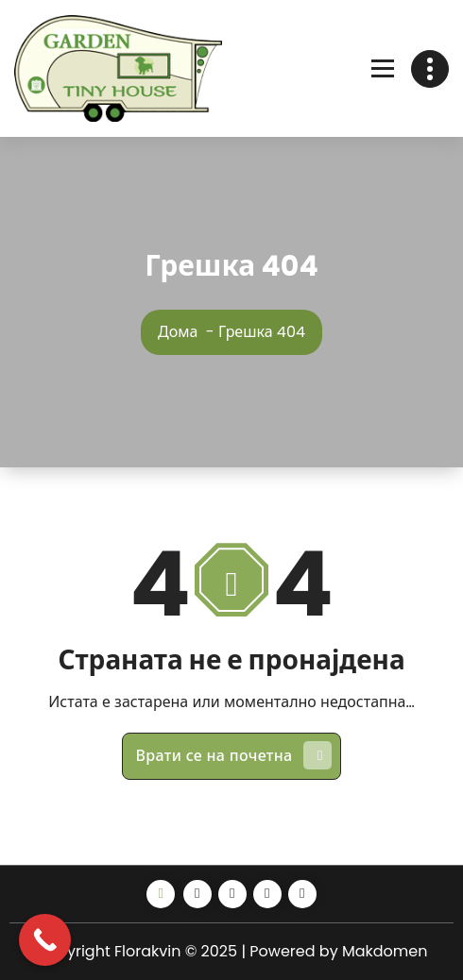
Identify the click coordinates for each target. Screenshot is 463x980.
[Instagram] (232, 894)
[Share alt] (161, 894)
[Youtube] (267, 894)
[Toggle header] (430, 69)
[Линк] (118, 68)
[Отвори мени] (383, 69)
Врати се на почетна (234, 755)
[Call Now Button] (45, 940)
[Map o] (302, 894)
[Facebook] (197, 894)
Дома (178, 332)
